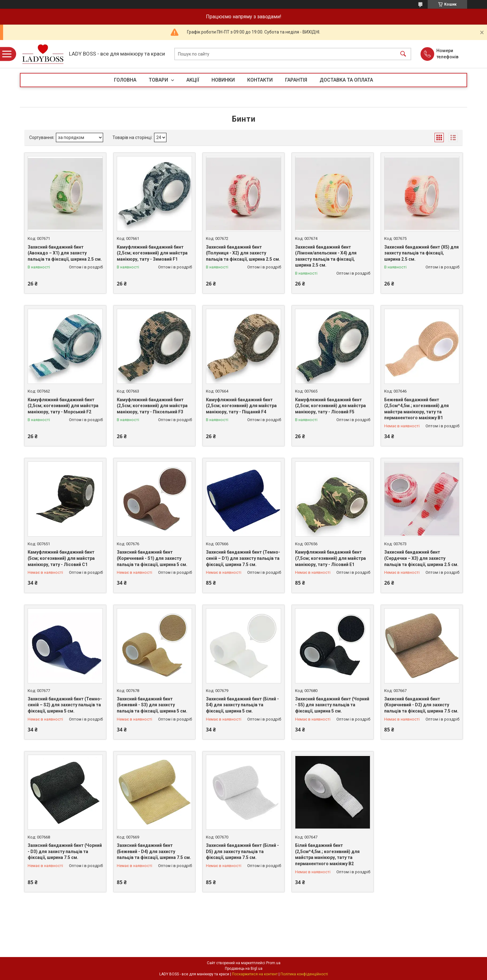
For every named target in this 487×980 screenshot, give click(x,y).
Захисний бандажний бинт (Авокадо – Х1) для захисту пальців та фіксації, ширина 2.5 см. (65, 253)
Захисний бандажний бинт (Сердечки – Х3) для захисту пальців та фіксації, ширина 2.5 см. (421, 558)
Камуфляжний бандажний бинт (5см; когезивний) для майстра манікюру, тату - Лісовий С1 (61, 558)
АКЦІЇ (193, 80)
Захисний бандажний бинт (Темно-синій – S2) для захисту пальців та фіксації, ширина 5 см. (65, 705)
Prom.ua (273, 963)
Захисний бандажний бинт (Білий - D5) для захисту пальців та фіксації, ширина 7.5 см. (242, 851)
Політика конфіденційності (304, 974)
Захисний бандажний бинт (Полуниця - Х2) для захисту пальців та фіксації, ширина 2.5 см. (243, 253)
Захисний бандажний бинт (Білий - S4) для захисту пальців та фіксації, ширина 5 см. (242, 705)
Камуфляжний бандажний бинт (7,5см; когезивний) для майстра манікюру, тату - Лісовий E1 (330, 558)
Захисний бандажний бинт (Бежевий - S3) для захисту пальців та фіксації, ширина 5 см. (152, 705)
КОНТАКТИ (260, 80)
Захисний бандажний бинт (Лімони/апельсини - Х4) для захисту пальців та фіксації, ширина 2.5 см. (326, 256)
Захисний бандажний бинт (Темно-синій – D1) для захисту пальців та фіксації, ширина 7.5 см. (243, 558)
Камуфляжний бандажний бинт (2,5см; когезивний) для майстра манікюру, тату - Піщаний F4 (241, 406)
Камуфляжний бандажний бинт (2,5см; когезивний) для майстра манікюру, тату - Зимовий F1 (152, 253)
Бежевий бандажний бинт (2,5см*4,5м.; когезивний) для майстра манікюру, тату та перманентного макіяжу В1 (416, 409)
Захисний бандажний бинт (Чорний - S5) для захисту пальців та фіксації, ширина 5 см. (332, 705)
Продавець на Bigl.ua (244, 969)
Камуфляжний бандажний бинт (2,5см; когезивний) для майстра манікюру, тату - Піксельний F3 (152, 406)
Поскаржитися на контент (255, 974)
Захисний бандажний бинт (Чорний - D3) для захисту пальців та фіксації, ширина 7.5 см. (65, 851)
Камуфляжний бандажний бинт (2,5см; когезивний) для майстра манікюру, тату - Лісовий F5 (330, 406)
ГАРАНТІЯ (296, 80)
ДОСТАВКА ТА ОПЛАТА (346, 80)
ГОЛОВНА (125, 80)
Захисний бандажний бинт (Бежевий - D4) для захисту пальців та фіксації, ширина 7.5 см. (154, 851)
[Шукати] (403, 54)
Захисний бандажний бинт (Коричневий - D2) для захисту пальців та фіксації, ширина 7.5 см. (421, 705)
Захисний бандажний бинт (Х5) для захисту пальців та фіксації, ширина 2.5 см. (421, 253)
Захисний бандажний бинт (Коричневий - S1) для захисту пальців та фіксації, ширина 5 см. (152, 558)
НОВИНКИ (223, 80)
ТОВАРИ (159, 80)
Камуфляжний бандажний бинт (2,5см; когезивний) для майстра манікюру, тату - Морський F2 (63, 406)
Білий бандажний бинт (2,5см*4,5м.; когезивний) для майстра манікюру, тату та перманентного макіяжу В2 (327, 854)
